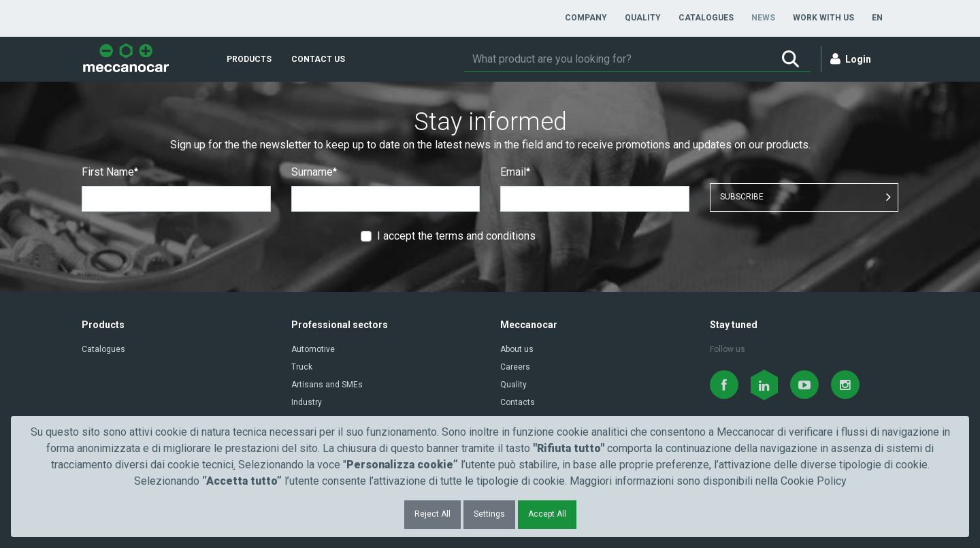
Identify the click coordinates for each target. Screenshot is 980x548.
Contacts (518, 402)
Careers (515, 367)
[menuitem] (586, 18)
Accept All (547, 514)
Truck (302, 367)
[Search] (617, 59)
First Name (110, 172)
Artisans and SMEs (327, 385)
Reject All (432, 514)
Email (515, 172)
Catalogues (103, 349)
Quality (513, 385)
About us (517, 349)
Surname (314, 172)
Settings (489, 514)
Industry (307, 402)
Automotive (313, 349)
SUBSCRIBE (742, 197)
